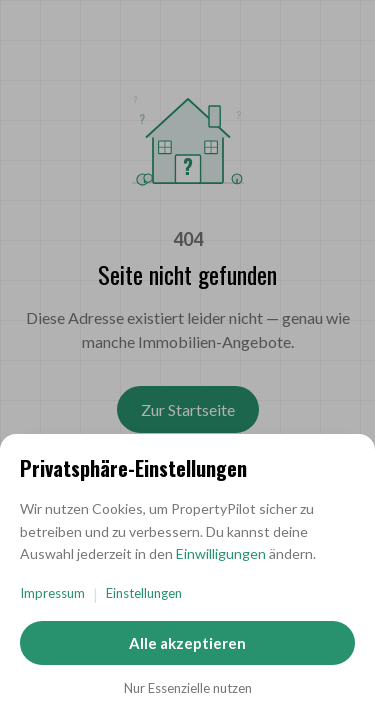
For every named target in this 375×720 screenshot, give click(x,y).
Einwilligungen (221, 553)
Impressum (52, 593)
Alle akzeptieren (187, 643)
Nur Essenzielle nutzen (188, 688)
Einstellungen (144, 593)
